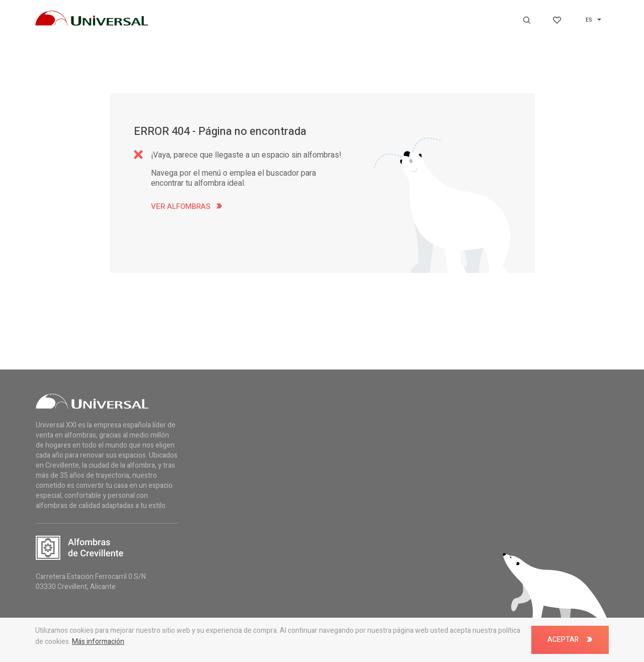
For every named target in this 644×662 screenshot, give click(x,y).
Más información (98, 642)
